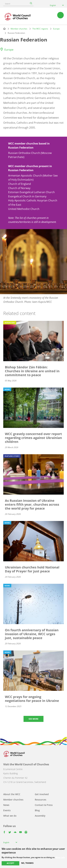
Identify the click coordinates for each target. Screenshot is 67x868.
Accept (10, 863)
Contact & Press (44, 805)
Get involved (42, 794)
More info (60, 857)
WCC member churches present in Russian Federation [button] (30, 168)
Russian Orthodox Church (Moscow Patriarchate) (30, 155)
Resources (41, 800)
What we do (10, 816)
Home (4, 29)
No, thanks (27, 863)
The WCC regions (40, 29)
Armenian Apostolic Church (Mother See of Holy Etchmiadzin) (33, 178)
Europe (56, 29)
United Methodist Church (24, 209)
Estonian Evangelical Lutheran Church (31, 192)
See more (33, 719)
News (6, 805)
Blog (37, 810)
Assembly (40, 816)
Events (7, 810)
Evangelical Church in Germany (27, 196)
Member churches (19, 29)
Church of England (20, 184)
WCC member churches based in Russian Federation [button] (29, 146)
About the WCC (12, 794)
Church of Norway (19, 188)
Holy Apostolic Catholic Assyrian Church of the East (33, 203)
